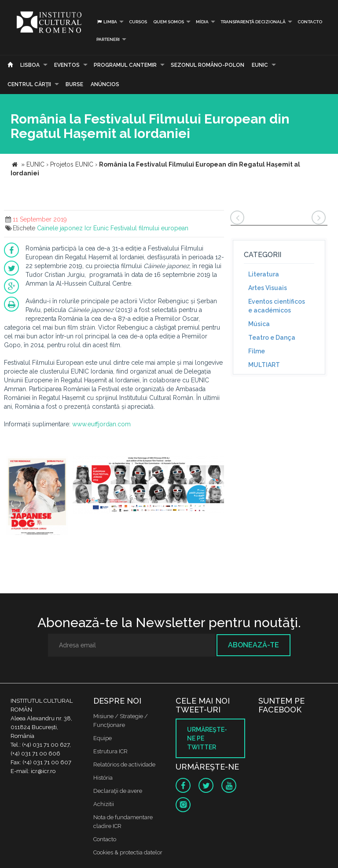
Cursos (138, 22)
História (103, 778)
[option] (37, 496)
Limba (107, 22)
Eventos (67, 65)
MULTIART (264, 365)
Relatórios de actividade (124, 764)
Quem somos (169, 22)
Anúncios (105, 84)
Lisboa (30, 65)
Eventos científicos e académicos (277, 306)
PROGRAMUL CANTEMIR (125, 65)
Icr (88, 228)
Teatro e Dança (272, 338)
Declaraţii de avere (118, 791)
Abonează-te (253, 645)
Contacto (310, 22)
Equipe (103, 738)
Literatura (264, 274)
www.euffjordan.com (101, 424)
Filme (257, 351)
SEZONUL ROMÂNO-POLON (208, 65)
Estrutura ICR (110, 751)
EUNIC (260, 65)
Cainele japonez (60, 228)
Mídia (202, 22)
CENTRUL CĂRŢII (29, 84)
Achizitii (104, 804)
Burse (74, 84)
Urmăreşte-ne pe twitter (207, 738)
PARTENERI (108, 39)
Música (259, 324)
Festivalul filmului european (149, 228)
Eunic (101, 228)
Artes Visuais (268, 288)
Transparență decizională (253, 22)
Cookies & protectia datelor (128, 852)
